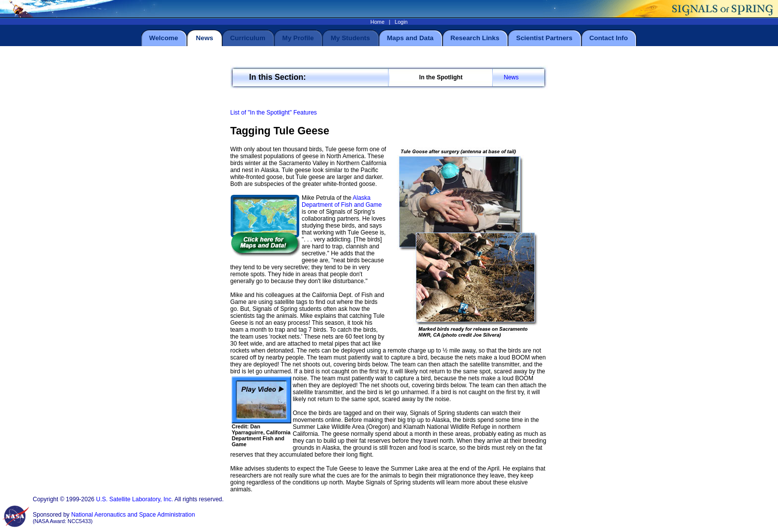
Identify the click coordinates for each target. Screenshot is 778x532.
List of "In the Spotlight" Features (274, 113)
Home (377, 22)
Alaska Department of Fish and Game (342, 201)
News (511, 77)
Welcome (164, 38)
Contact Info (609, 38)
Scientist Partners (544, 38)
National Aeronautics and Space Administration (133, 515)
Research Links (475, 38)
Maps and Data (410, 38)
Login (401, 22)
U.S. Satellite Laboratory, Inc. (135, 499)
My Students (350, 38)
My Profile (298, 38)
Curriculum (248, 38)
